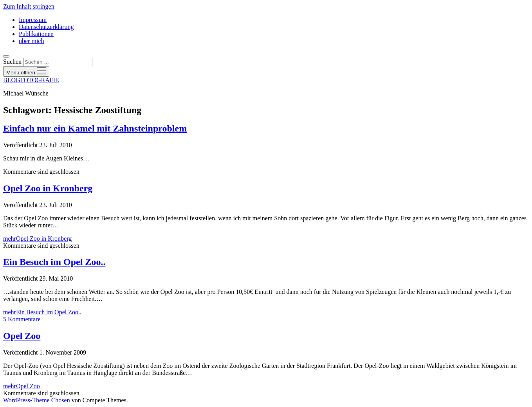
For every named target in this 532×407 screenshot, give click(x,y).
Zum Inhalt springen (29, 6)
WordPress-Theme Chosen (37, 400)
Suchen (12, 62)
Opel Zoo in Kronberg (48, 188)
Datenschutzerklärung (46, 27)
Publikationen (36, 34)
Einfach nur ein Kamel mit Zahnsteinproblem (95, 128)
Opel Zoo (22, 336)
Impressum (33, 20)
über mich (31, 41)
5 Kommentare (22, 319)
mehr (37, 239)
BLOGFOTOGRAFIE (31, 80)
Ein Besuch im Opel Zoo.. (54, 262)
